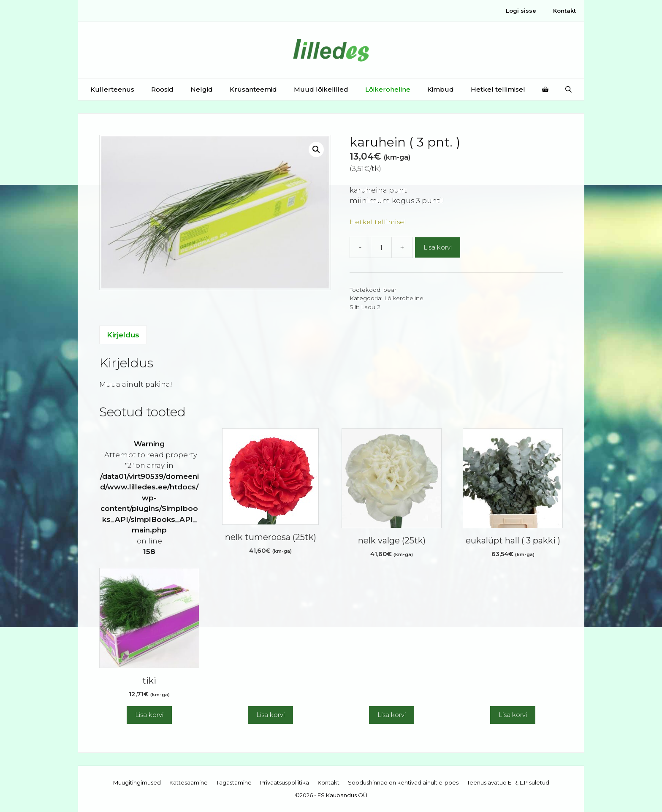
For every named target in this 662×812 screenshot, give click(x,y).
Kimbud (441, 89)
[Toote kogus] (381, 247)
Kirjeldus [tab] (123, 335)
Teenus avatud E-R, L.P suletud (508, 782)
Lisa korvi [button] (149, 715)
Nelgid (202, 89)
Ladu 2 (371, 307)
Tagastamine (234, 782)
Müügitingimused (137, 782)
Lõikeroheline (388, 89)
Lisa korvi (438, 247)
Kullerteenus (112, 89)
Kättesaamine (189, 782)
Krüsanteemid (253, 89)
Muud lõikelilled (321, 89)
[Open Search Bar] (568, 90)
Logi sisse (521, 11)
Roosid (162, 89)
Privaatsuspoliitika (285, 782)
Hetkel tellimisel (498, 89)
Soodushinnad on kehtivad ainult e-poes (403, 782)
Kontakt (564, 11)
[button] (316, 149)
